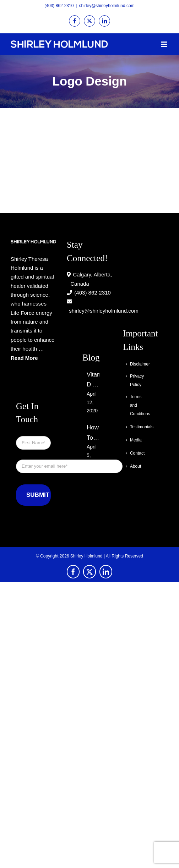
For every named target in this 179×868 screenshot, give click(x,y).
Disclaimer (134, 364)
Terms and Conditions (134, 405)
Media (134, 440)
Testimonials (134, 427)
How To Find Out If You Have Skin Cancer (93, 433)
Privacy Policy (134, 380)
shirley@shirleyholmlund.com (107, 6)
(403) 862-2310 (59, 6)
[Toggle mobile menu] (165, 44)
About (134, 466)
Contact (134, 453)
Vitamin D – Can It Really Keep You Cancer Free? (93, 381)
